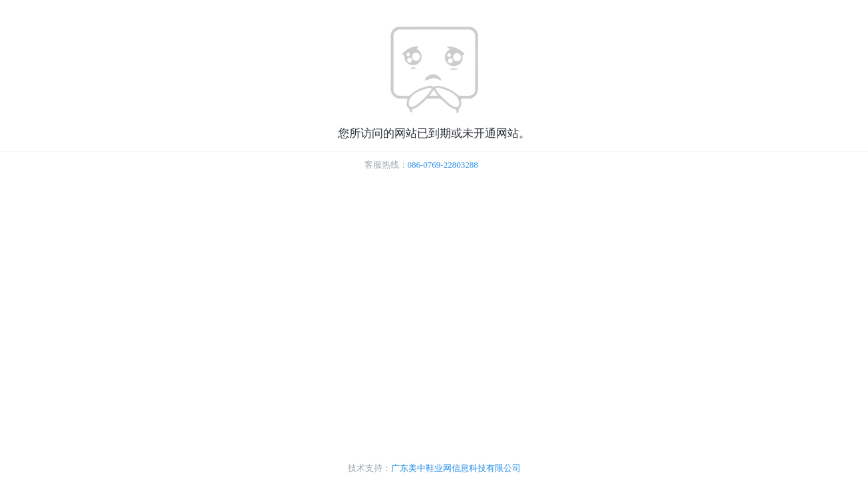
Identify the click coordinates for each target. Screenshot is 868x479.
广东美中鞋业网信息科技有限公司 (456, 468)
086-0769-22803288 (443, 165)
